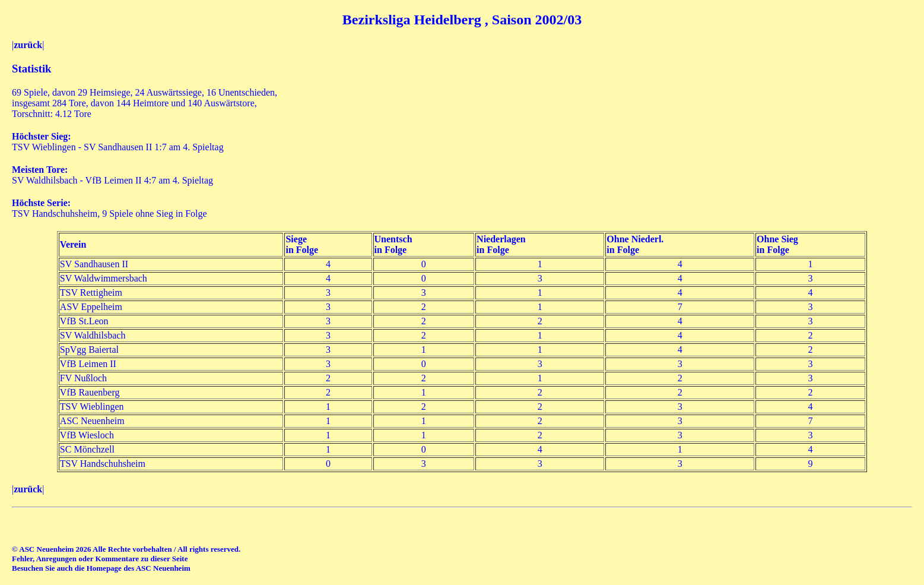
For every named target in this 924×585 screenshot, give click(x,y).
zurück (28, 45)
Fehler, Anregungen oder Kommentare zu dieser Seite (100, 559)
